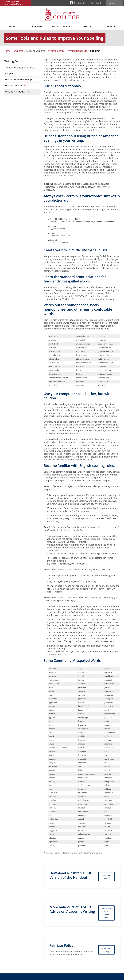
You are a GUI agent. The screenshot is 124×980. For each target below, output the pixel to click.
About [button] (12, 27)
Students (18, 51)
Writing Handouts (77, 51)
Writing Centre (56, 51)
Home (7, 51)
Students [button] (37, 27)
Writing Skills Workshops (19, 79)
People (9, 74)
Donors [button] (112, 27)
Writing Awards (16, 85)
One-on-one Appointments (20, 68)
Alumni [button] (87, 27)
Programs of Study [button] (62, 27)
